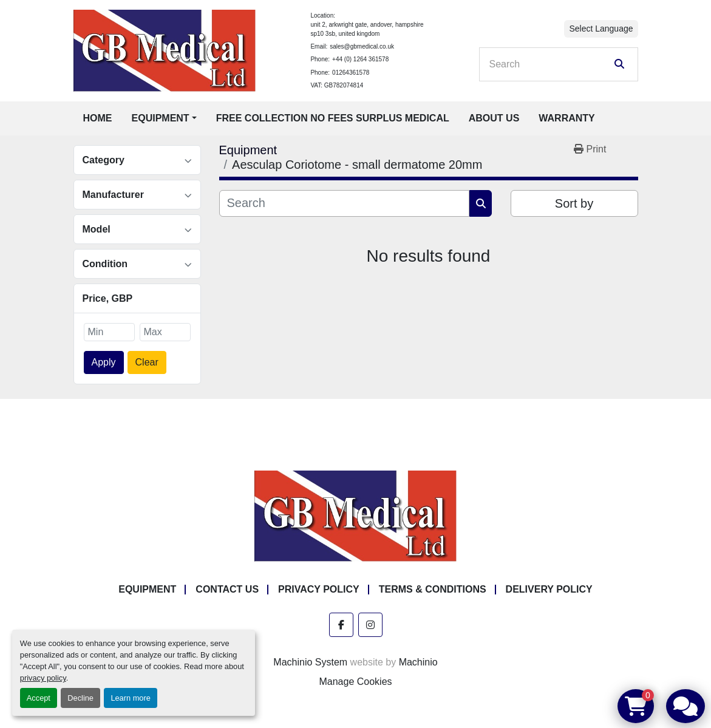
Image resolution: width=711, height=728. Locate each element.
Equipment (161, 118)
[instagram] (370, 625)
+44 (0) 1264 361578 (360, 59)
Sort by (574, 203)
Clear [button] (147, 362)
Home (98, 118)
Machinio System (310, 662)
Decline (80, 698)
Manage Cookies (355, 682)
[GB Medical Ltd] (356, 515)
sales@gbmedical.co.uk (362, 46)
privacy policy (43, 678)
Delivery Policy (549, 589)
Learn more (130, 698)
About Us (494, 118)
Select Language (601, 29)
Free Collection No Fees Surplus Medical (333, 118)
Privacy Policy (319, 589)
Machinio (418, 662)
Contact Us (227, 589)
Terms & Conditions (433, 589)
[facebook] (341, 625)
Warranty (566, 118)
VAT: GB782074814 (337, 85)
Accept (39, 698)
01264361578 (351, 73)
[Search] (550, 64)
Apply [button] (104, 362)
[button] (164, 118)
